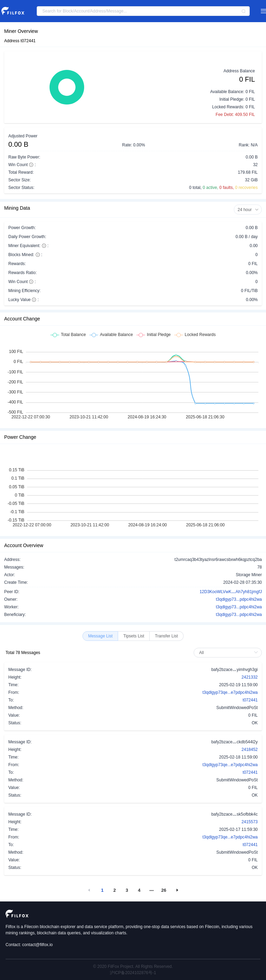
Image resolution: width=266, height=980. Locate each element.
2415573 (250, 822)
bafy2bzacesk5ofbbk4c (234, 814)
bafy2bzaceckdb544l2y (234, 742)
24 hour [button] (248, 210)
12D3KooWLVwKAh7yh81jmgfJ (231, 591)
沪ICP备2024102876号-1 (133, 973)
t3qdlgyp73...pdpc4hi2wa (239, 599)
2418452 (250, 750)
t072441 (250, 700)
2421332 (250, 677)
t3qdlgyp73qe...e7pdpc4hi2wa (230, 692)
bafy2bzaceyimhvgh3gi (234, 669)
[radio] (100, 636)
